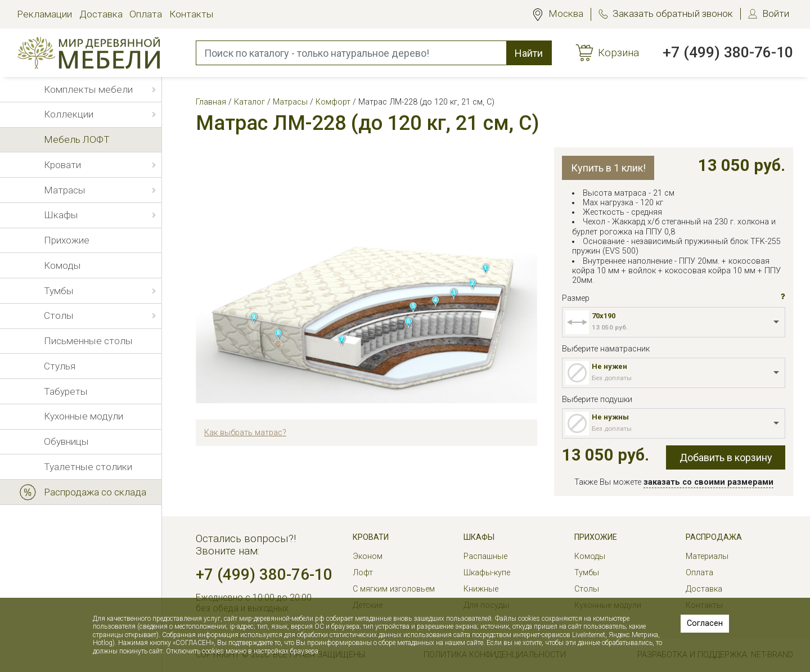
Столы (587, 589)
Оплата (146, 14)
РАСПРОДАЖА (714, 537)
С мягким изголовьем (394, 589)
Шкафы (479, 537)
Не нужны (610, 417)
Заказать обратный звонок (673, 13)
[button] (783, 297)
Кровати (371, 537)
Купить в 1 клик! (608, 168)
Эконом (368, 556)
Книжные (481, 589)
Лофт (363, 573)
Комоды (590, 556)
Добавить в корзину (726, 457)
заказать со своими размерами (708, 482)
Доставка (101, 14)
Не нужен (609, 366)
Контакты (192, 14)
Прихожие (596, 537)
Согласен (705, 623)
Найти (529, 53)
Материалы (707, 556)
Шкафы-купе (487, 573)
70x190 (604, 316)
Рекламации (44, 14)
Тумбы (587, 573)
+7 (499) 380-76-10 (728, 52)
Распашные (485, 556)
